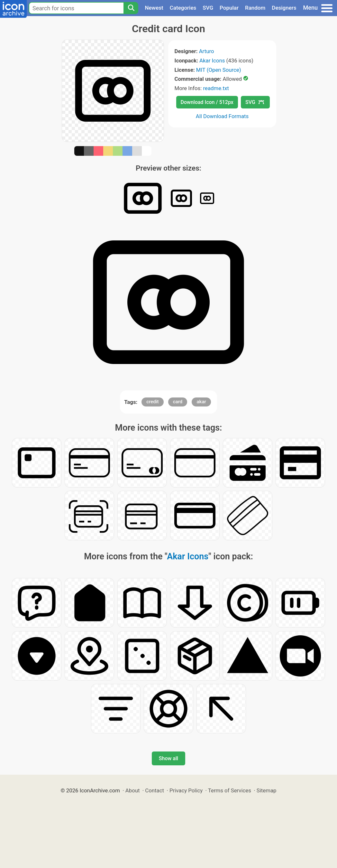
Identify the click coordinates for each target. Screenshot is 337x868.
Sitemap (267, 790)
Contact (155, 790)
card (178, 402)
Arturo (207, 51)
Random (255, 8)
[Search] (131, 8)
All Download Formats (222, 116)
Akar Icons (212, 61)
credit (152, 402)
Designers (284, 8)
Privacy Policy (186, 790)
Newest (154, 8)
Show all (168, 758)
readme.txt (216, 88)
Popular (229, 8)
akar (201, 402)
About (133, 790)
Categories (183, 8)
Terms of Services (230, 790)
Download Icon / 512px (207, 102)
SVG (208, 8)
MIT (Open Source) (219, 70)
